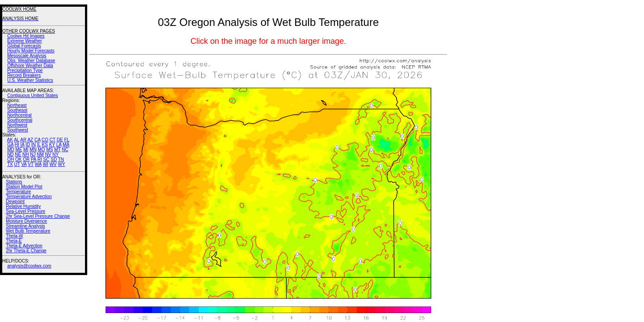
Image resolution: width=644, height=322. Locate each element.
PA (34, 159)
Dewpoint (15, 201)
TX (10, 164)
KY (52, 145)
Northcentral (19, 115)
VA (24, 164)
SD (54, 159)
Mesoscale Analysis (27, 56)
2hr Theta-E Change (26, 251)
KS (45, 145)
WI (46, 164)
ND (10, 155)
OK (18, 159)
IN (34, 145)
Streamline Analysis (25, 226)
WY (62, 164)
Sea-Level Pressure (25, 211)
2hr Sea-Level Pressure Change (38, 216)
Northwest (17, 125)
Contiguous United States (32, 95)
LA (59, 145)
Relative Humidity (23, 206)
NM (40, 155)
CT (53, 140)
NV (48, 155)
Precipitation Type (25, 70)
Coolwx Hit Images (26, 36)
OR (26, 159)
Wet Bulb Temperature (28, 231)
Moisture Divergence (26, 221)
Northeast (17, 105)
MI (26, 150)
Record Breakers (24, 75)
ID (28, 145)
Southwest (18, 130)
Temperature (18, 192)
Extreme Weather (25, 41)
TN (61, 159)
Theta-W (14, 236)
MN (33, 150)
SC (47, 159)
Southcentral (20, 120)
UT (17, 164)
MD (11, 150)
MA (66, 145)
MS (49, 150)
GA (10, 145)
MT (57, 150)
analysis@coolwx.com (29, 266)
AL (17, 140)
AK (10, 140)
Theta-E (14, 241)
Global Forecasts (24, 46)
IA (23, 145)
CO (45, 140)
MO (41, 150)
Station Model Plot (24, 187)
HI (17, 145)
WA (38, 164)
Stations (14, 182)
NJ (33, 155)
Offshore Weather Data (30, 66)
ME (19, 150)
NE (18, 155)
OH (11, 159)
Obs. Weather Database (31, 61)
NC (65, 150)
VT (31, 164)
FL (67, 140)
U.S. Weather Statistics (30, 80)
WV (53, 164)
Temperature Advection (29, 197)
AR (23, 140)
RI (40, 159)
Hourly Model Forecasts (31, 51)
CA (37, 140)
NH (25, 155)
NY (55, 155)
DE (60, 140)
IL (39, 145)
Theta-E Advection (24, 246)
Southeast (17, 110)
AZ (30, 140)
